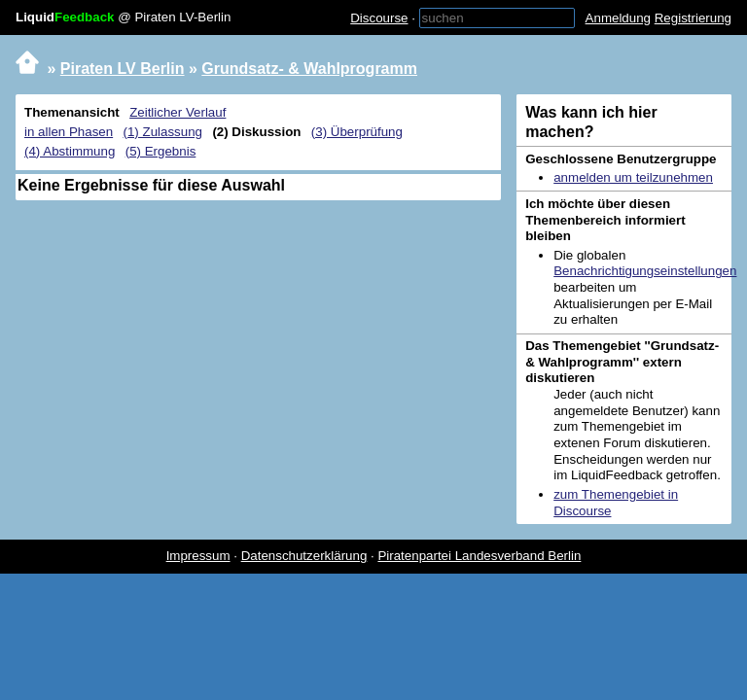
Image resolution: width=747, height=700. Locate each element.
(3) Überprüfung (357, 132)
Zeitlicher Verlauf (178, 112)
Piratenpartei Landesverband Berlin (479, 556)
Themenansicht (72, 112)
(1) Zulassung (163, 132)
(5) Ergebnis (161, 151)
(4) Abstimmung (70, 151)
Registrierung (693, 18)
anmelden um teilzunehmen (633, 177)
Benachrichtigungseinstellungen (645, 271)
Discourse (379, 18)
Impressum (198, 556)
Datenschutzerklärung (304, 556)
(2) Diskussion (256, 132)
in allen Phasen (69, 132)
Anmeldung (618, 18)
